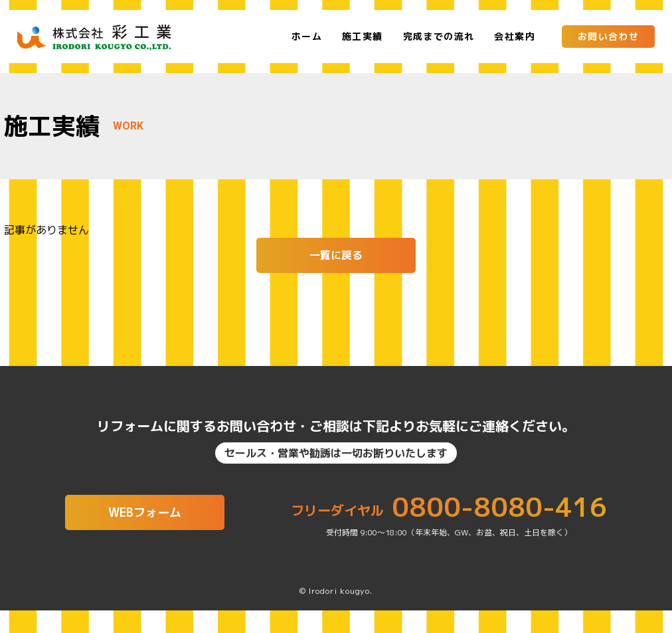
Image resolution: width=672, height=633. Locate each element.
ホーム (307, 37)
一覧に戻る (336, 255)
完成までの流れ (439, 37)
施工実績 (363, 37)
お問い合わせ (608, 36)
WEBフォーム (145, 516)
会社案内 (515, 37)
